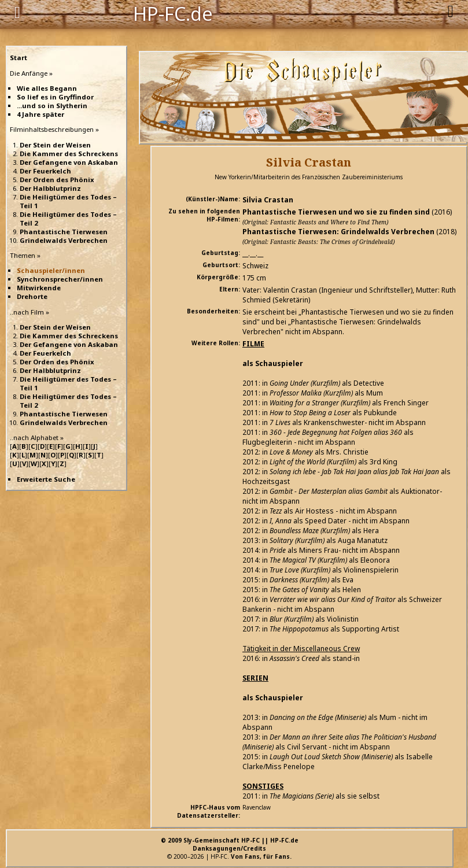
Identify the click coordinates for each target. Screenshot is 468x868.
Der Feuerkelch (45, 171)
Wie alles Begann (47, 88)
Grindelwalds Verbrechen (64, 240)
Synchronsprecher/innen (60, 279)
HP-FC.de (173, 13)
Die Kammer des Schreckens (69, 154)
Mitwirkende (39, 288)
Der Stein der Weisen (55, 145)
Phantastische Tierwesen (64, 232)
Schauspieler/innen (51, 270)
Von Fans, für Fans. (261, 856)
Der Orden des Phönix (57, 180)
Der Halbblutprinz (50, 188)
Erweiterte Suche (46, 479)
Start (19, 58)
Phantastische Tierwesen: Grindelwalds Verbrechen (338, 232)
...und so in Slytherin (52, 106)
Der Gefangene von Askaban (69, 162)
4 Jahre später (40, 114)
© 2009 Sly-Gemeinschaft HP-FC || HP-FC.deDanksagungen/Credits (230, 844)
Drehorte (32, 296)
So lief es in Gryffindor (55, 97)
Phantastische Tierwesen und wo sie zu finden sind (336, 212)
